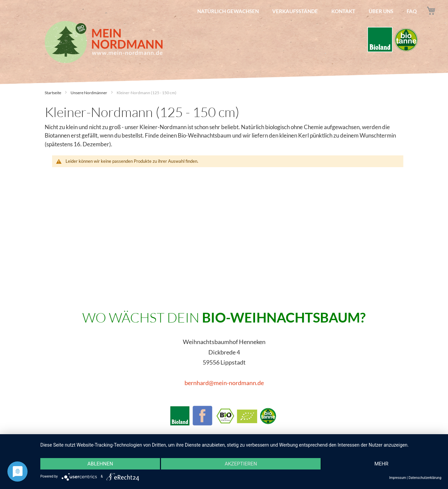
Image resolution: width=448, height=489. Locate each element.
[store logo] (104, 42)
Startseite (53, 93)
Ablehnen (100, 464)
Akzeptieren (241, 464)
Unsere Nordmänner (89, 93)
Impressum (398, 478)
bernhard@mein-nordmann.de (224, 383)
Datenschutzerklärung (425, 478)
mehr (381, 464)
